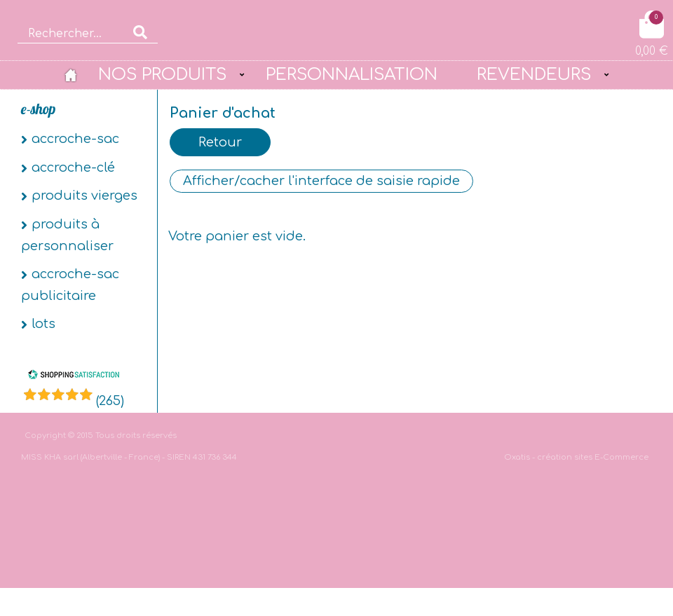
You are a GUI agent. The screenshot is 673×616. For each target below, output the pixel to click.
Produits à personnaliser (67, 235)
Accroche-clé (73, 167)
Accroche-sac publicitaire (70, 285)
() (110, 401)
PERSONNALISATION (352, 74)
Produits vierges (84, 196)
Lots (43, 324)
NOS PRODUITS (162, 74)
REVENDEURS (534, 74)
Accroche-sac (75, 139)
